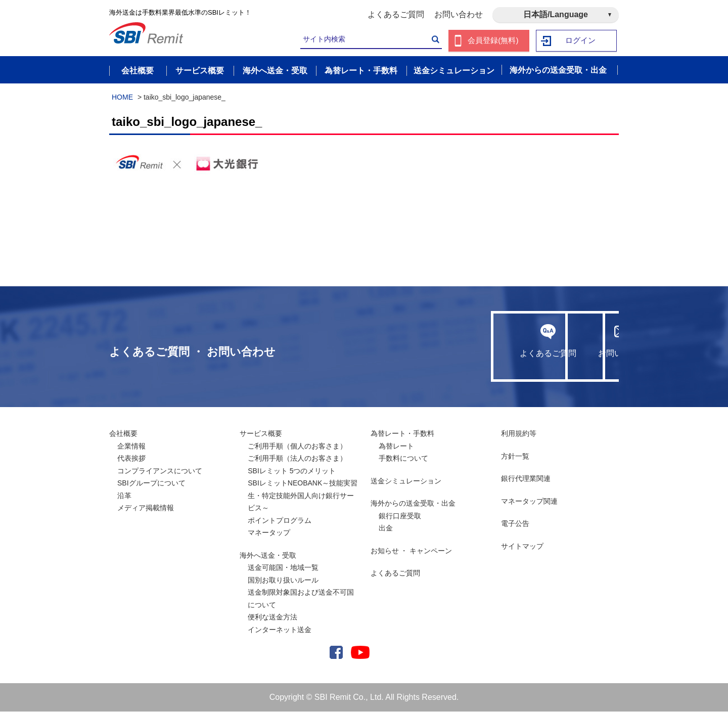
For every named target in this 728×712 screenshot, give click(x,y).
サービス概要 (261, 434)
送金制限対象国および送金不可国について (301, 599)
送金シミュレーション (406, 481)
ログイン (581, 41)
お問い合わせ (459, 14)
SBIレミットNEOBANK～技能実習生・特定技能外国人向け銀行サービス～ (303, 496)
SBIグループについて (151, 483)
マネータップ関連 (529, 502)
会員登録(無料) (493, 41)
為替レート (396, 447)
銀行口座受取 (400, 516)
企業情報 (131, 447)
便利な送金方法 (272, 617)
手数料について (403, 459)
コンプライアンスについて (160, 471)
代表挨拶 (131, 459)
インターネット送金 (280, 630)
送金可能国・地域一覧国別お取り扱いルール (283, 574)
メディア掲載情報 (146, 508)
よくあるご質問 (396, 14)
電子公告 (515, 524)
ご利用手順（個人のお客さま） (297, 447)
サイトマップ (522, 547)
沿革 (124, 496)
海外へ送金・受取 (268, 556)
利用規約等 (519, 434)
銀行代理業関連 (526, 479)
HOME (122, 98)
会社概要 (123, 434)
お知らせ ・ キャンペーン (412, 551)
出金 (386, 528)
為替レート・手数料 (402, 434)
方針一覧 (515, 457)
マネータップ (269, 533)
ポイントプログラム (280, 521)
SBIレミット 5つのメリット (292, 471)
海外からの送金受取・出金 (413, 504)
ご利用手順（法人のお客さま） (297, 459)
